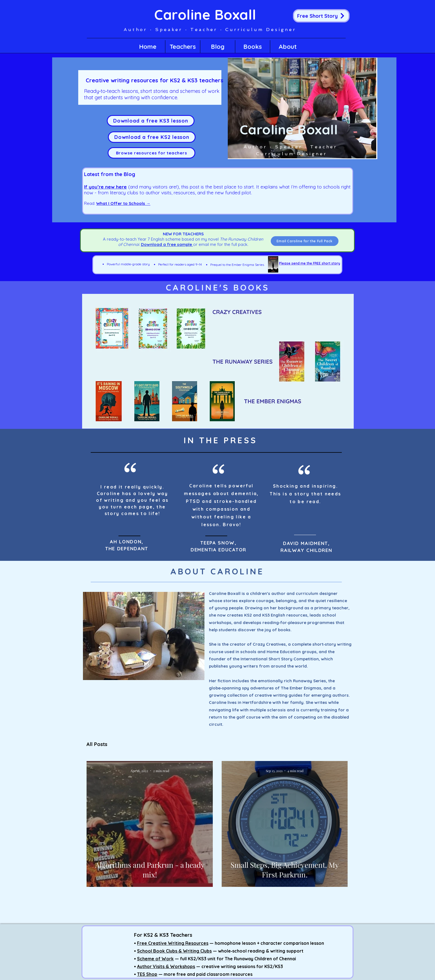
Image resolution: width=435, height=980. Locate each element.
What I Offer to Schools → (123, 203)
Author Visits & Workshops (166, 966)
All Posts (97, 744)
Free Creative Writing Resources (173, 943)
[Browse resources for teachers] (151, 153)
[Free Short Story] (321, 16)
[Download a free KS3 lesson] (151, 121)
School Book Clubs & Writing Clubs (174, 951)
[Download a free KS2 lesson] (152, 137)
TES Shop (147, 974)
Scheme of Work (155, 959)
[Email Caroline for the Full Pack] (305, 241)
